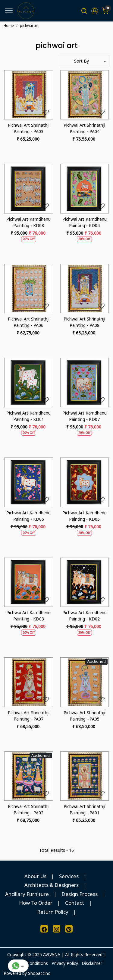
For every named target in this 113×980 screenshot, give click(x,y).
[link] (84, 11)
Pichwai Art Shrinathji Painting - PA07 (29, 716)
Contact (75, 903)
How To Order (36, 903)
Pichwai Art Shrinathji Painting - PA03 (29, 128)
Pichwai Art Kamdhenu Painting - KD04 (85, 222)
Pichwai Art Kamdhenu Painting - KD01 (28, 416)
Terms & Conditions (28, 963)
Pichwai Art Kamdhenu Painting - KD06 (28, 516)
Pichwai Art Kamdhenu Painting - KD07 (85, 416)
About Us (35, 876)
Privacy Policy (65, 963)
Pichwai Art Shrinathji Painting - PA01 (84, 809)
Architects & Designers (52, 885)
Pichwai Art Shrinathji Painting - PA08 (84, 322)
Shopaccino (39, 973)
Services (69, 876)
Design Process (80, 894)
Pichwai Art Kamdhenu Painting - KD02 (85, 616)
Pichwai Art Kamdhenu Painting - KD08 (28, 222)
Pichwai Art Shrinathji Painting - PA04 (84, 128)
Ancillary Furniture (27, 894)
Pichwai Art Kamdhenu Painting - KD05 (85, 516)
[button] (94, 11)
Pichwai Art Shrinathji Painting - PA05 (84, 716)
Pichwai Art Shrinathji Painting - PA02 (29, 809)
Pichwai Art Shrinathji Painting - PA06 (29, 322)
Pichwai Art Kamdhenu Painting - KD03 (28, 616)
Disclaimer (92, 963)
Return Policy (53, 912)
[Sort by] (84, 61)
